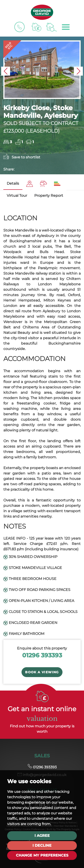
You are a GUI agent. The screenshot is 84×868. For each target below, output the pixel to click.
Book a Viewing (42, 672)
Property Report (49, 196)
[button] (6, 71)
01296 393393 (42, 655)
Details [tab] (13, 183)
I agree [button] (42, 836)
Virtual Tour (17, 196)
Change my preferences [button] (42, 855)
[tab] (30, 184)
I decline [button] (42, 845)
